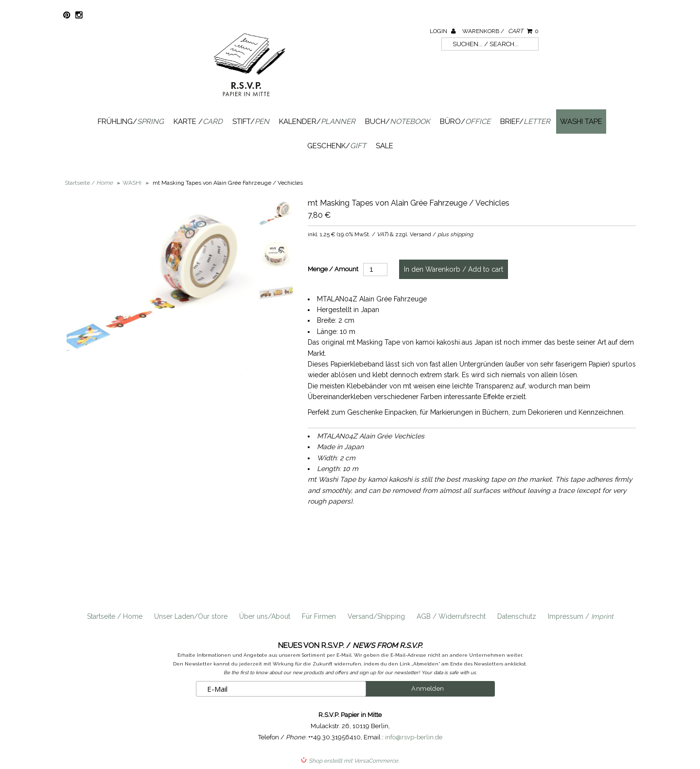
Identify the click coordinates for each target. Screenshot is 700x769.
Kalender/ (317, 122)
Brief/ (525, 122)
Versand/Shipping (376, 616)
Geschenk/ (337, 146)
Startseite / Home (115, 616)
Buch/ (398, 122)
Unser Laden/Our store (191, 616)
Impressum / (581, 616)
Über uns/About (265, 616)
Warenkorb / (500, 31)
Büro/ (465, 122)
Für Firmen (319, 616)
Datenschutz (517, 616)
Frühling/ (131, 122)
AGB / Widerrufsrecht (451, 616)
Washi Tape (581, 122)
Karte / (198, 122)
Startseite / (89, 183)
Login (443, 31)
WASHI (132, 183)
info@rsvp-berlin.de (414, 737)
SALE (385, 146)
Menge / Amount (333, 269)
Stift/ (251, 122)
